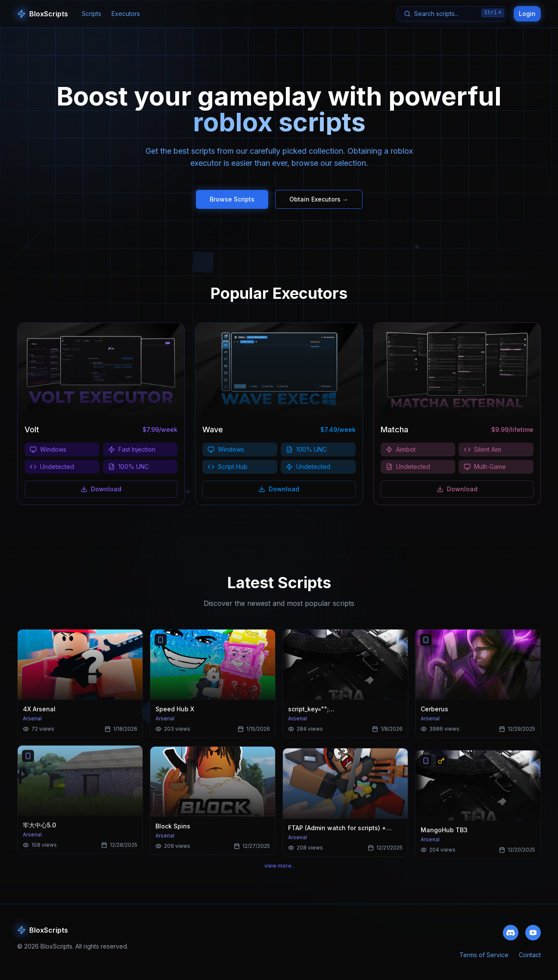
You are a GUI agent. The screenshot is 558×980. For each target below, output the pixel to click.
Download (101, 489)
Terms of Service (484, 956)
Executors (126, 14)
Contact (530, 956)
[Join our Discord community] (511, 933)
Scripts (91, 14)
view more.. (279, 867)
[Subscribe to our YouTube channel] (533, 933)
